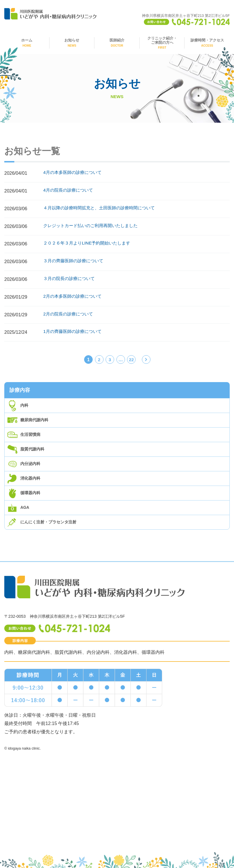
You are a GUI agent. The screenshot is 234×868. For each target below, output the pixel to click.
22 (131, 360)
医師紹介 (117, 43)
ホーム (27, 43)
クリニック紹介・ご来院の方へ (162, 43)
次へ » (146, 360)
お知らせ (72, 43)
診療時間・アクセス (207, 43)
